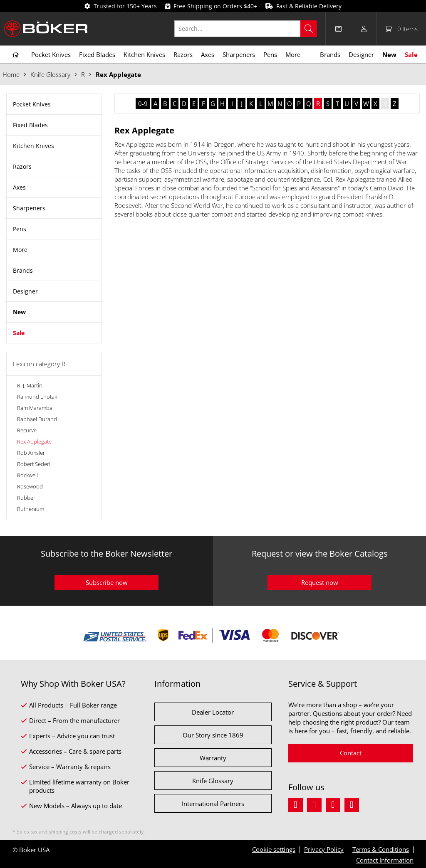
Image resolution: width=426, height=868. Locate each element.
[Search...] (246, 29)
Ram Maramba (35, 408)
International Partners (213, 804)
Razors (22, 166)
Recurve (27, 430)
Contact (351, 753)
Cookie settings (274, 849)
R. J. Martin (30, 385)
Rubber (26, 498)
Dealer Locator (213, 712)
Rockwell (27, 475)
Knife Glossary (213, 781)
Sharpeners (29, 208)
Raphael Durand (37, 419)
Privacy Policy (324, 849)
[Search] (309, 29)
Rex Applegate (34, 441)
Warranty (213, 758)
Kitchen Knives (33, 146)
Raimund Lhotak (37, 397)
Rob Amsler (31, 453)
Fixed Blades (30, 125)
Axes (19, 187)
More (20, 250)
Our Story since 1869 (213, 735)
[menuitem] (250, 29)
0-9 (143, 104)
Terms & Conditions (381, 849)
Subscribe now (107, 582)
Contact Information (385, 860)
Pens (20, 229)
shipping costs (65, 832)
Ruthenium (31, 509)
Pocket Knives (32, 104)
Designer (25, 291)
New (19, 312)
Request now (320, 582)
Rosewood (30, 486)
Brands (23, 270)
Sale (19, 333)
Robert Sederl (34, 464)
